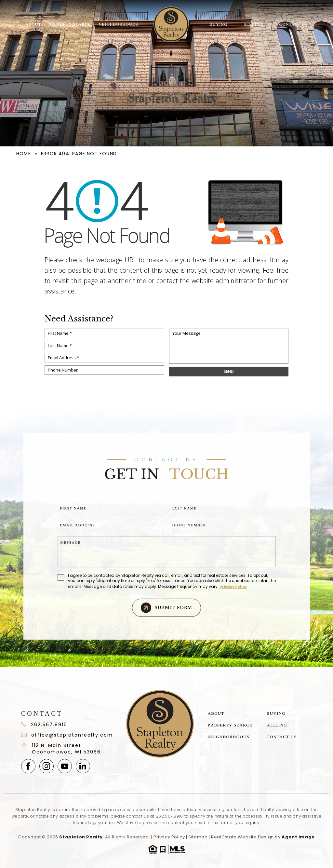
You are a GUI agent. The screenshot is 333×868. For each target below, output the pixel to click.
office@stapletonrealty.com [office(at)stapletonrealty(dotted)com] (67, 735)
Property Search (70, 24)
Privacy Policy (233, 587)
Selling (253, 24)
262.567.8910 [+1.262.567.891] (44, 725)
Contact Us (293, 24)
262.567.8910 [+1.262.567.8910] (169, 816)
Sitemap (198, 837)
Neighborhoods (118, 24)
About (33, 24)
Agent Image (298, 837)
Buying (218, 24)
